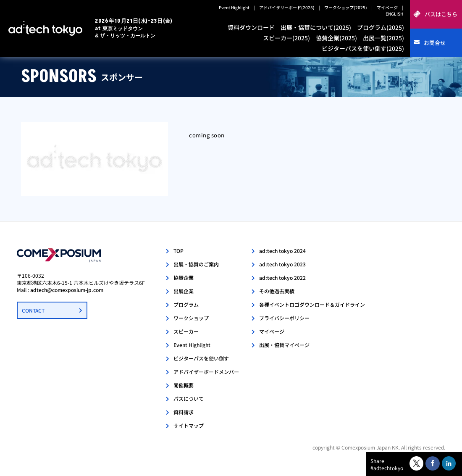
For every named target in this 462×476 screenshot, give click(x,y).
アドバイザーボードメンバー (206, 372)
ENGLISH (394, 14)
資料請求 (184, 412)
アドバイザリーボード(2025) (287, 7)
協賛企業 (184, 277)
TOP (178, 251)
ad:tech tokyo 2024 (282, 251)
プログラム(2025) (381, 27)
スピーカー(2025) (286, 38)
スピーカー (186, 331)
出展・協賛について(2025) (316, 27)
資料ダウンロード (251, 27)
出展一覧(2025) (383, 38)
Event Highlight (234, 7)
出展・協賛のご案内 (196, 264)
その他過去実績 (277, 291)
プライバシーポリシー (284, 318)
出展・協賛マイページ (284, 345)
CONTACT (33, 310)
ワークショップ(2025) (346, 7)
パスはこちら (441, 14)
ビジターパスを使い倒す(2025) (363, 48)
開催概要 (184, 385)
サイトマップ (189, 425)
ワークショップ (191, 318)
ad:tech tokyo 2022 (282, 277)
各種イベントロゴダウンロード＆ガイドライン (312, 304)
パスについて (189, 398)
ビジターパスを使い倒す (201, 358)
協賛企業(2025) (336, 38)
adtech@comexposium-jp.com (67, 290)
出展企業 (184, 291)
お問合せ (435, 43)
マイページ (387, 7)
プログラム (186, 304)
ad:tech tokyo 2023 (282, 264)
